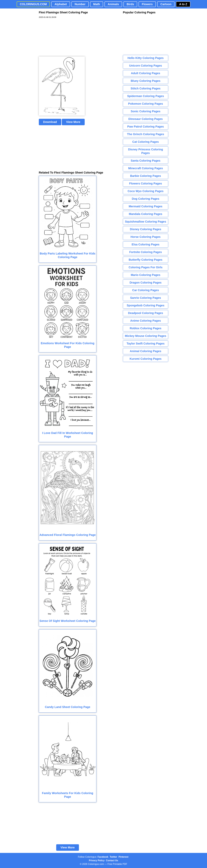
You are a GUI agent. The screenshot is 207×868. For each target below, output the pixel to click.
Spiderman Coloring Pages (146, 96)
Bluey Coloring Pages (146, 81)
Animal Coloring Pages (146, 351)
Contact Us (112, 860)
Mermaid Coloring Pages (146, 206)
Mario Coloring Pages (146, 275)
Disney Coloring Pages (146, 229)
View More (73, 122)
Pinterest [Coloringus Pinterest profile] (123, 857)
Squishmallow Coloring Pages (146, 222)
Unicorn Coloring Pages (146, 66)
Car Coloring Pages (146, 290)
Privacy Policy (97, 860)
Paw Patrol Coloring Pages (146, 127)
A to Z (183, 4)
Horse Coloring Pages (146, 237)
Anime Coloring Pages (146, 321)
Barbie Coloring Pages (146, 176)
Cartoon (166, 4)
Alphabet (61, 4)
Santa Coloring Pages (146, 161)
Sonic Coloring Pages (146, 111)
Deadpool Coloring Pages (146, 313)
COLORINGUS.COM (33, 4)
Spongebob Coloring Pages (145, 305)
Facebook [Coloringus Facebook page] (103, 857)
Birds (130, 4)
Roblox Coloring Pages (145, 328)
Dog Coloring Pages (146, 199)
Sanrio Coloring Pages (145, 298)
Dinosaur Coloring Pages (146, 119)
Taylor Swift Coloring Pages (145, 343)
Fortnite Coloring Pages (146, 252)
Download (50, 122)
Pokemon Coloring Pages (145, 104)
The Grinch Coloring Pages (146, 134)
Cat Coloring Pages (145, 142)
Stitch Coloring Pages (146, 88)
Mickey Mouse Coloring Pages (146, 336)
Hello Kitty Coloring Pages (146, 58)
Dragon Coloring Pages (145, 283)
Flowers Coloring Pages (146, 183)
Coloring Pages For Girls (146, 267)
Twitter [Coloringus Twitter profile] (113, 857)
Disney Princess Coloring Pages (145, 151)
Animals (113, 4)
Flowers (147, 4)
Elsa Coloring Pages (146, 244)
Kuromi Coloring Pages (145, 359)
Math (97, 4)
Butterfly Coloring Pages (145, 260)
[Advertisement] (60, 38)
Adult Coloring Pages (146, 73)
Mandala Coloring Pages (145, 214)
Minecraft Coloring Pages (146, 168)
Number (80, 4)
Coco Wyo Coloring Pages (146, 191)
